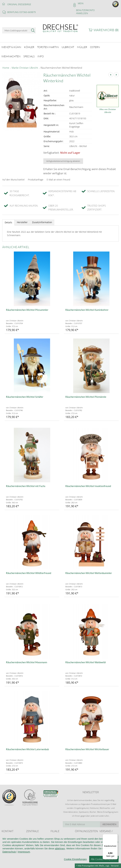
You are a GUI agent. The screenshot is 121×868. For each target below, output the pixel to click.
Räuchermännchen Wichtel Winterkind (61, 66)
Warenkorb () (106, 30)
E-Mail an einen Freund (58, 178)
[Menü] (116, 836)
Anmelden (82, 13)
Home (6, 66)
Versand (115, 866)
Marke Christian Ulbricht (25, 66)
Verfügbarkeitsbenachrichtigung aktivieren (63, 159)
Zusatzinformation (42, 220)
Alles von (108, 109)
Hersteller (22, 220)
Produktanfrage (36, 178)
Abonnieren (109, 822)
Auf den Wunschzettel (13, 178)
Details (8, 220)
